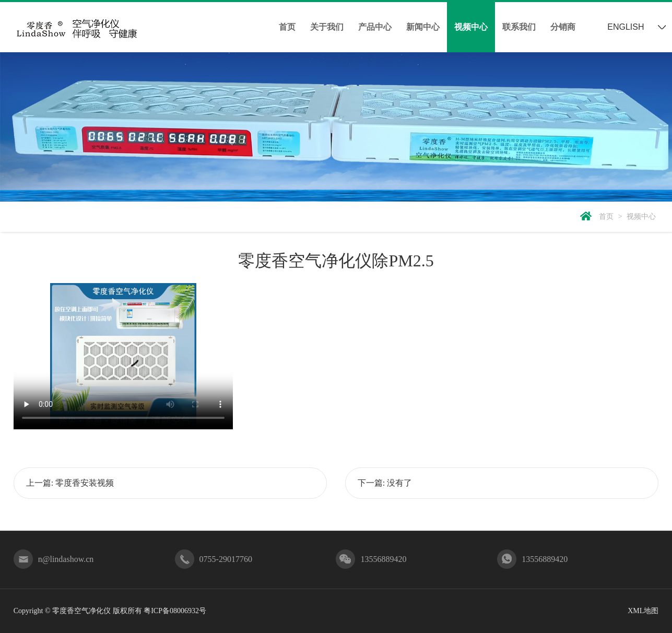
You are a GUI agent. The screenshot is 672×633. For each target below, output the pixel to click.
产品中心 (375, 27)
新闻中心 (423, 27)
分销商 (563, 27)
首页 (287, 27)
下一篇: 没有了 (385, 483)
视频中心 (471, 27)
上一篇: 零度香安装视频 (70, 483)
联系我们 (519, 27)
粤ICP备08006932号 (175, 611)
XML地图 (643, 611)
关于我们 (327, 27)
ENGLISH (626, 27)
